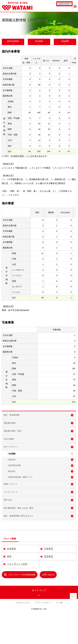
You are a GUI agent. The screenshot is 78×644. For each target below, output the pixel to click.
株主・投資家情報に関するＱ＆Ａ (21, 544)
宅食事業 (65, 42)
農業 (9, 586)
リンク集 (61, 632)
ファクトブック (12, 514)
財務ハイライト (12, 503)
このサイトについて (22, 632)
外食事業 (11, 578)
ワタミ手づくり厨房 (17, 593)
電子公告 (9, 524)
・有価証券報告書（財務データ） (20, 495)
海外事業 (39, 42)
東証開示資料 (11, 429)
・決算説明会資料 (14, 481)
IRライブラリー (12, 459)
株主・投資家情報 (13, 418)
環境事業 (48, 586)
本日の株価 (10, 449)
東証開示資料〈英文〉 (15, 439)
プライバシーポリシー (44, 632)
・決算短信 (11, 474)
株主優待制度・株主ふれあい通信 (21, 534)
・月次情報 (11, 467)
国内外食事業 (13, 42)
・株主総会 (11, 488)
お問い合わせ (48, 604)
